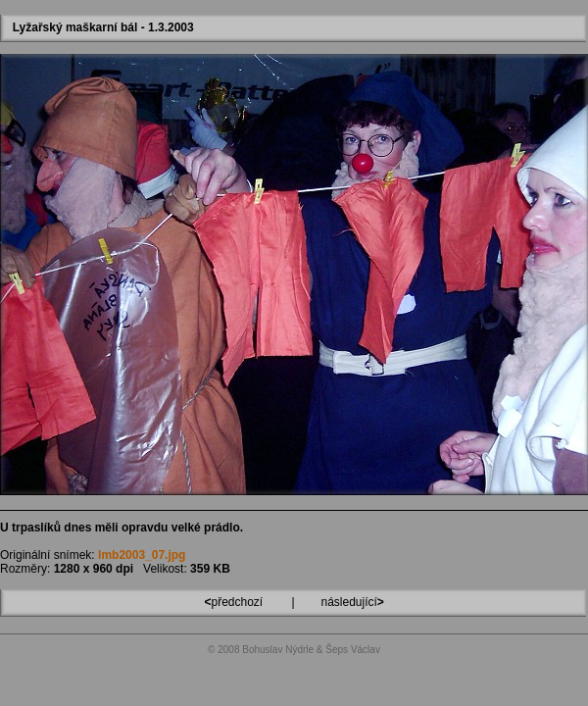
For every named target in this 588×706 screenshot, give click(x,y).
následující (351, 602)
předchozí (235, 602)
